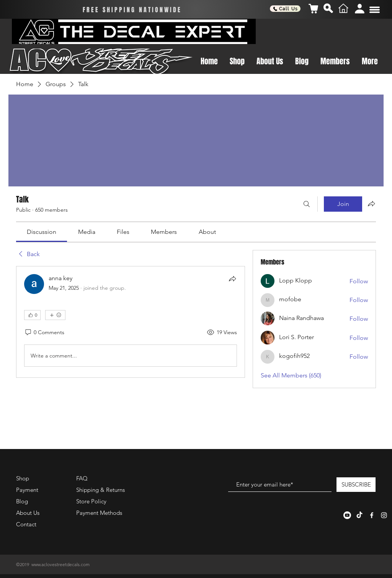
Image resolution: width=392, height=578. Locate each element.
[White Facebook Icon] (372, 515)
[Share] (232, 279)
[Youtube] (347, 515)
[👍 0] (32, 315)
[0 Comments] (44, 333)
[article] (131, 322)
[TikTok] (359, 515)
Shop (23, 478)
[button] (375, 10)
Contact (26, 524)
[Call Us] (285, 9)
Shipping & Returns (100, 490)
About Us (28, 513)
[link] (42, 232)
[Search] (307, 204)
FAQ (82, 478)
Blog (22, 501)
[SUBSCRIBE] (356, 485)
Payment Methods (100, 513)
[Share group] (371, 204)
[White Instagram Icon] (384, 515)
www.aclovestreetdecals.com (60, 564)
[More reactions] (55, 315)
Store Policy (91, 501)
